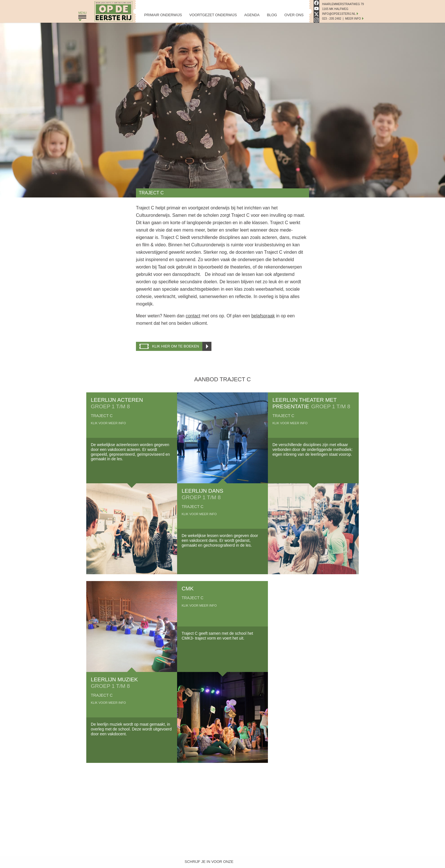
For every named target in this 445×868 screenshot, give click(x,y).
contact (193, 316)
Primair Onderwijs (163, 15)
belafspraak (263, 316)
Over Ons (294, 15)
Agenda (252, 15)
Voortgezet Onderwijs (213, 15)
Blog (272, 15)
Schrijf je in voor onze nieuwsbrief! (209, 863)
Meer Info (353, 19)
